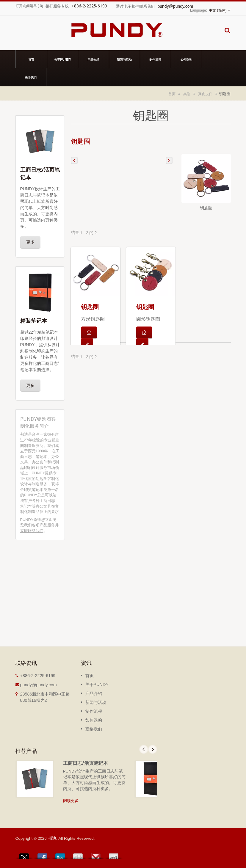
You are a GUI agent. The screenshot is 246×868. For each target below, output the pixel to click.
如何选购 (186, 59)
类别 (187, 94)
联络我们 (31, 77)
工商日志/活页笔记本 (86, 763)
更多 (30, 242)
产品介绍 (94, 59)
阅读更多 (71, 801)
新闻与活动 (124, 59)
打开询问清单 (26, 6)
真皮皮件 (205, 94)
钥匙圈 (90, 307)
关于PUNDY (63, 59)
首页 (31, 59)
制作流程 (155, 59)
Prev (144, 749)
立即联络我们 (32, 531)
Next (153, 749)
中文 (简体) (218, 10)
